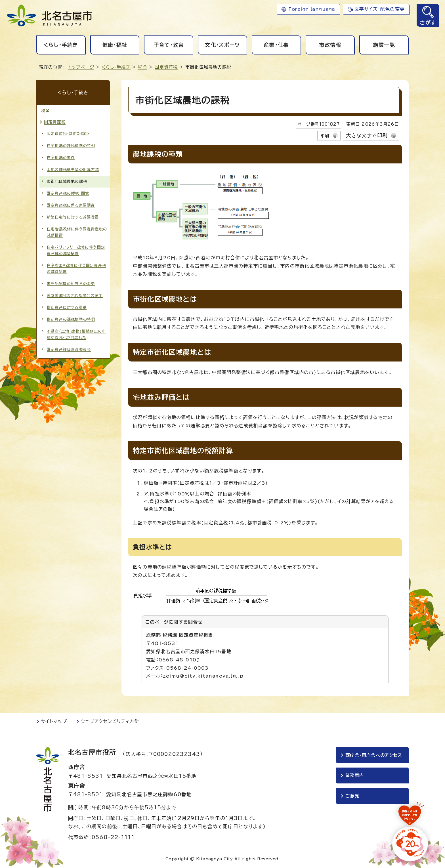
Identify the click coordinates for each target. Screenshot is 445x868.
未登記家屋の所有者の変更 (71, 284)
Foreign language (312, 9)
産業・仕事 (276, 45)
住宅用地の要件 (61, 157)
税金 (142, 67)
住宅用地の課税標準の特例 (71, 145)
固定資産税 (166, 67)
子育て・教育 (169, 45)
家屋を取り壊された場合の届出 (75, 296)
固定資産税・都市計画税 (68, 134)
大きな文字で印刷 (367, 135)
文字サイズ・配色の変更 (380, 9)
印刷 (325, 136)
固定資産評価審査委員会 (69, 349)
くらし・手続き (61, 45)
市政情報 (330, 45)
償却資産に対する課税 (67, 307)
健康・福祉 (115, 45)
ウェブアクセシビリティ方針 (110, 721)
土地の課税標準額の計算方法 (73, 169)
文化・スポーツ (222, 45)
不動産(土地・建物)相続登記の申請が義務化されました (76, 334)
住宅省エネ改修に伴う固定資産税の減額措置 (76, 269)
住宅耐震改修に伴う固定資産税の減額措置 (77, 232)
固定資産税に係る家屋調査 (71, 205)
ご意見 (352, 796)
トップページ (81, 67)
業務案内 (355, 776)
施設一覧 (384, 45)
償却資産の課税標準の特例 (71, 319)
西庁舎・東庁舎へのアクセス (374, 755)
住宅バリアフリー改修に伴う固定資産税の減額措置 (76, 250)
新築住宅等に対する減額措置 (73, 217)
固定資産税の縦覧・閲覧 (68, 193)
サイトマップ (54, 721)
